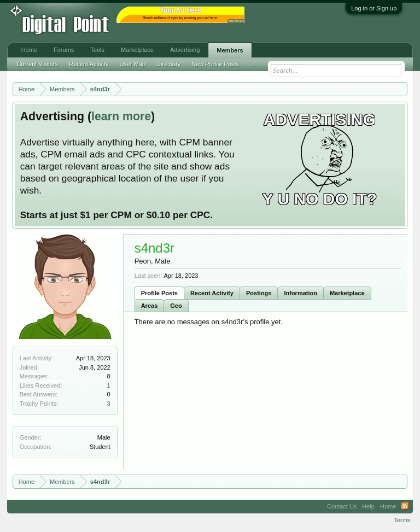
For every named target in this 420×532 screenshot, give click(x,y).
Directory (168, 64)
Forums (64, 50)
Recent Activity (212, 293)
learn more (121, 116)
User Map (132, 64)
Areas (150, 306)
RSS (405, 506)
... (252, 64)
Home (29, 50)
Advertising (185, 50)
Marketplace (347, 293)
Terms (402, 520)
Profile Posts (159, 293)
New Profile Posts (215, 64)
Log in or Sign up (374, 8)
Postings (259, 293)
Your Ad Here (236, 21)
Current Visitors (38, 64)
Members (230, 50)
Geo (176, 306)
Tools (97, 50)
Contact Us (342, 506)
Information (301, 293)
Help (368, 506)
